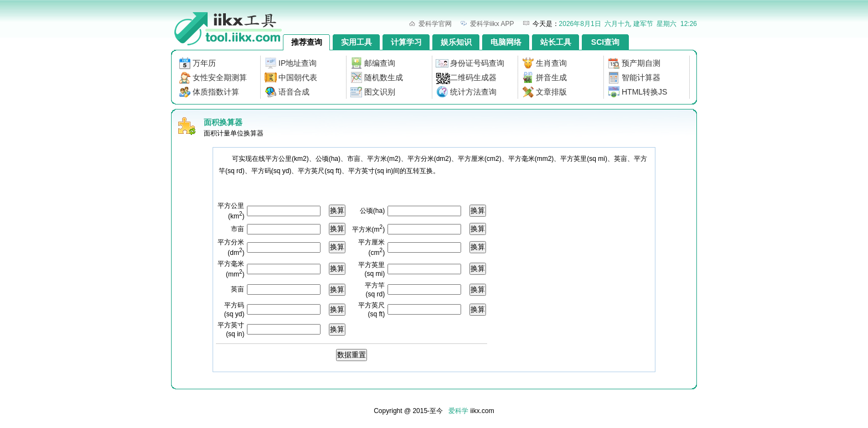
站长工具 (556, 42)
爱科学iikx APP (492, 24)
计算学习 (406, 42)
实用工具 (356, 42)
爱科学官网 (435, 24)
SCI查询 (605, 42)
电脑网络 (506, 42)
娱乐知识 (456, 42)
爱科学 (458, 411)
